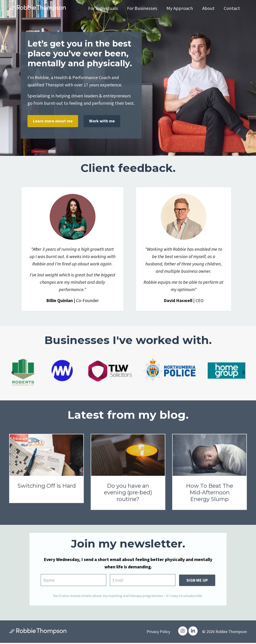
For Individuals (102, 8)
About (208, 8)
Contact (232, 8)
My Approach (179, 8)
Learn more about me (53, 121)
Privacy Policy (158, 632)
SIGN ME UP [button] (197, 580)
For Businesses (141, 8)
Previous (13, 373)
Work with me (102, 121)
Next (243, 373)
